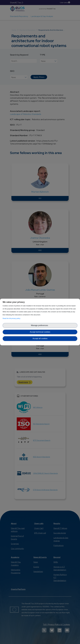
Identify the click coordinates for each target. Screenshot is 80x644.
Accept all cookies (40, 338)
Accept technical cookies (40, 332)
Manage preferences (40, 325)
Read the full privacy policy (12, 318)
